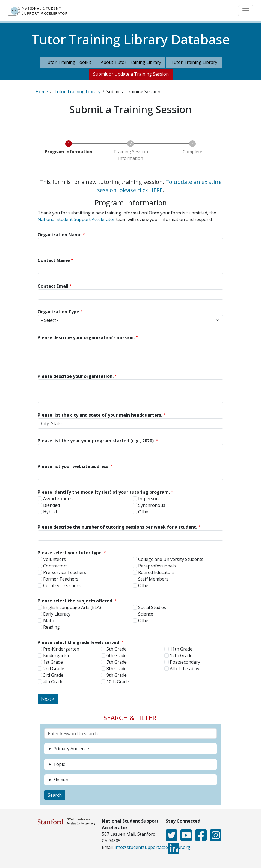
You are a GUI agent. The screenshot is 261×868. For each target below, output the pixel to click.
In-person (148, 499)
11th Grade (181, 649)
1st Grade (53, 662)
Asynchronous (58, 499)
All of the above (186, 669)
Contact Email (53, 286)
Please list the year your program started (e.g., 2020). (96, 441)
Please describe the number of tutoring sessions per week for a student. (117, 527)
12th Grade (181, 655)
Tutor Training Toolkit (68, 62)
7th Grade (117, 662)
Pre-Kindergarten (61, 649)
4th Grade (53, 682)
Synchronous (152, 505)
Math (49, 620)
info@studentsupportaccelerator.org (152, 847)
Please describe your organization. (76, 376)
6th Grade (117, 655)
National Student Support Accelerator (76, 219)
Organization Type (58, 312)
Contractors (55, 566)
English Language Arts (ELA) (72, 607)
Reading (51, 627)
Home (42, 92)
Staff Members (153, 579)
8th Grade (117, 669)
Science (146, 614)
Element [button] (62, 780)
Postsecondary (185, 662)
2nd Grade (54, 669)
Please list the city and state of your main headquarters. (100, 415)
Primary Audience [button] (71, 749)
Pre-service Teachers (65, 572)
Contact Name (54, 260)
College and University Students (171, 559)
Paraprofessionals (157, 566)
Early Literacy (57, 614)
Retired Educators (156, 572)
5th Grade (117, 649)
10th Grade (118, 682)
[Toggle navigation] (246, 11)
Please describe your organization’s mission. (86, 337)
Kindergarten (57, 655)
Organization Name (60, 235)
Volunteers (54, 559)
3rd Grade (53, 675)
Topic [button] (59, 764)
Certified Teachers (62, 585)
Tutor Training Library (194, 62)
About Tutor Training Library (131, 62)
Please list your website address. (74, 466)
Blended (51, 505)
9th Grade (117, 675)
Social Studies (152, 607)
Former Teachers (61, 579)
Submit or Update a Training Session (131, 74)
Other (144, 512)
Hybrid (50, 512)
